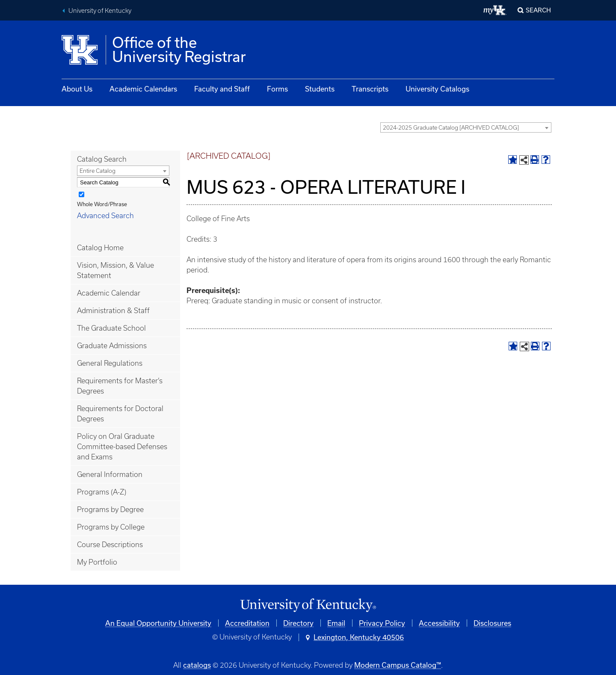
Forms (277, 89)
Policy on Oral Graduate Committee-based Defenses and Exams (122, 447)
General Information (110, 474)
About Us (77, 89)
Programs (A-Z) (102, 492)
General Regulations (110, 363)
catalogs (197, 665)
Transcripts (370, 89)
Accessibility (439, 623)
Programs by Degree (110, 509)
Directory (298, 623)
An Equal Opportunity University (158, 623)
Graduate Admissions (112, 346)
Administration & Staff (113, 311)
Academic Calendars (143, 89)
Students (320, 89)
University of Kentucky (100, 11)
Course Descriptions (110, 545)
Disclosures (492, 623)
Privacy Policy (382, 623)
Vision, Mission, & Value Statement (115, 270)
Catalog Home (100, 248)
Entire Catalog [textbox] (98, 171)
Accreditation (247, 623)
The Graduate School (111, 328)
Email (336, 623)
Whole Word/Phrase (102, 204)
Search (538, 10)
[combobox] (466, 127)
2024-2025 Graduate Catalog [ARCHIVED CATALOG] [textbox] (451, 128)
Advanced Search (105, 216)
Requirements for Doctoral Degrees (120, 414)
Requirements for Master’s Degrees (120, 386)
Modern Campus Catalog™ (398, 665)
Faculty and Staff (222, 89)
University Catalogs (437, 89)
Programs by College (111, 527)
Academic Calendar (109, 293)
